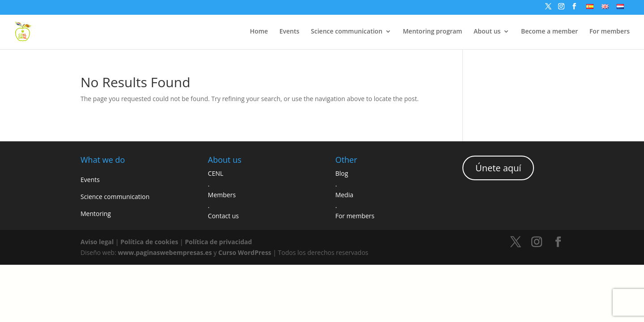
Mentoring (96, 214)
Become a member (549, 32)
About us (487, 32)
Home (259, 32)
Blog (342, 173)
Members (222, 195)
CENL (216, 173)
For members (610, 32)
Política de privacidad (218, 242)
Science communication (347, 32)
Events (290, 32)
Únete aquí (498, 168)
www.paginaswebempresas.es (165, 252)
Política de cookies (149, 242)
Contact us (223, 216)
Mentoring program (433, 32)
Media (344, 195)
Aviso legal (97, 242)
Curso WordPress (245, 252)
